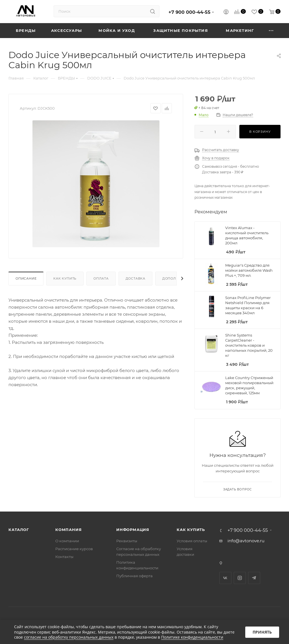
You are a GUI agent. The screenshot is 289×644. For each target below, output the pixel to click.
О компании (67, 541)
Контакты (64, 557)
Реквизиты (127, 541)
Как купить (65, 278)
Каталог (19, 530)
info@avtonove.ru (246, 541)
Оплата (101, 278)
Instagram (240, 578)
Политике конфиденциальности (192, 637)
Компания (68, 530)
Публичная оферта (134, 576)
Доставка (135, 278)
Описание (26, 278)
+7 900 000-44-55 (190, 12)
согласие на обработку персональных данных (69, 637)
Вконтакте (225, 578)
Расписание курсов (74, 549)
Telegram (254, 578)
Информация (133, 530)
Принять (262, 632)
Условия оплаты (192, 541)
